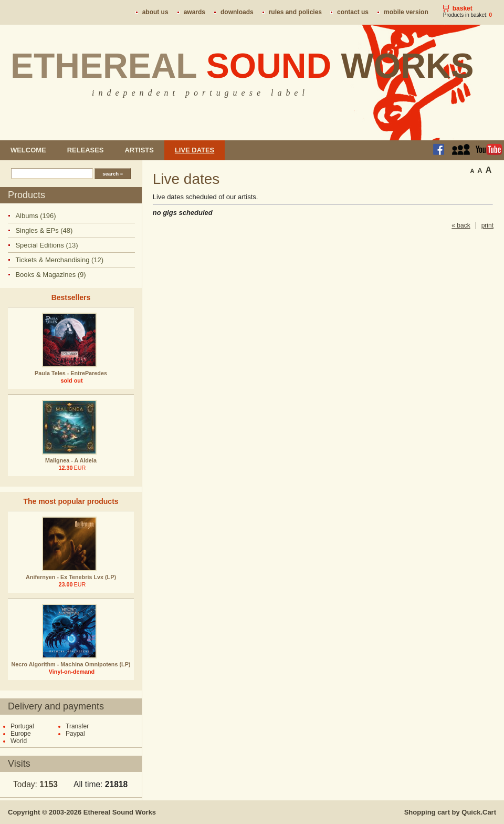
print (487, 225)
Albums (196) (35, 216)
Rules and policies (295, 12)
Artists (139, 150)
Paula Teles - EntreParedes (71, 373)
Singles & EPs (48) (44, 230)
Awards (195, 12)
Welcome (28, 150)
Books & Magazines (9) (50, 275)
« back (461, 225)
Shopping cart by (450, 812)
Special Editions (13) (46, 245)
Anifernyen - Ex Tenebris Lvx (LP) (71, 577)
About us (155, 12)
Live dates (195, 150)
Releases (86, 150)
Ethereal (242, 66)
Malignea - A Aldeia (71, 460)
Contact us (353, 12)
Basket (463, 8)
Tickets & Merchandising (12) (59, 260)
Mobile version (406, 12)
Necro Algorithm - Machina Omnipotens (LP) (71, 664)
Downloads (237, 12)
